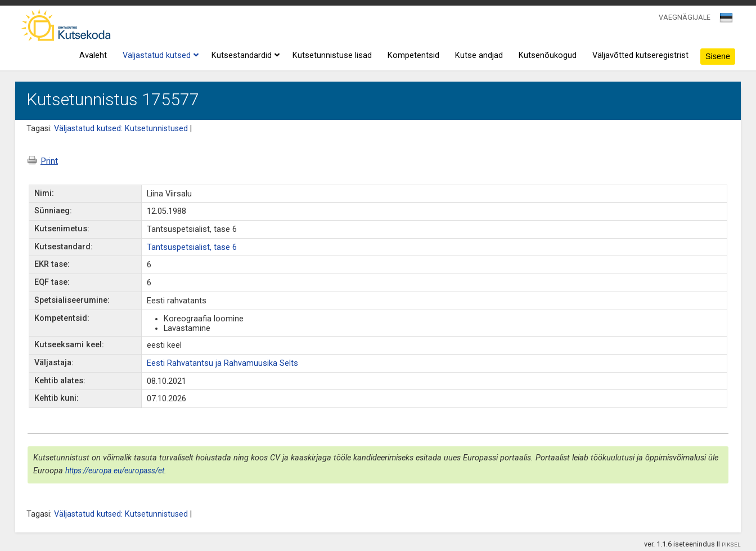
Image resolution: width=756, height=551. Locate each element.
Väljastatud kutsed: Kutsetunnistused (121, 129)
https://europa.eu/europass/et (115, 471)
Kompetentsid (413, 55)
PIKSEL (731, 545)
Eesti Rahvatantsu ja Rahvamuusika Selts (222, 363)
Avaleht (93, 55)
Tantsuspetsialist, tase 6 (192, 247)
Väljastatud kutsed (159, 56)
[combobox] (727, 21)
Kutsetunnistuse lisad (332, 55)
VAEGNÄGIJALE (685, 17)
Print (43, 161)
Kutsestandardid (244, 56)
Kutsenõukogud (548, 55)
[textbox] (724, 20)
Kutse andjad (479, 55)
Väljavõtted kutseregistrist (640, 55)
